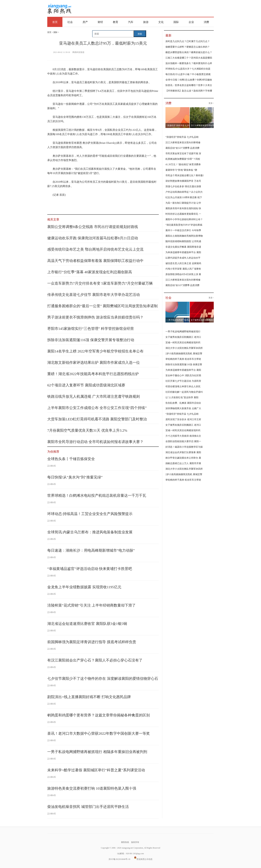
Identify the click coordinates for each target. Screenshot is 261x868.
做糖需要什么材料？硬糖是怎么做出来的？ (188, 47)
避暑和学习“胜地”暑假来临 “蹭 (181, 170)
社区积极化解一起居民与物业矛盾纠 (184, 392)
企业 (191, 22)
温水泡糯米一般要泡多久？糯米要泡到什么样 (189, 63)
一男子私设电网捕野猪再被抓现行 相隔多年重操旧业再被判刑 (97, 752)
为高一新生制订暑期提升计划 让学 (183, 203)
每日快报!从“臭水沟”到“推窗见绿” (75, 477)
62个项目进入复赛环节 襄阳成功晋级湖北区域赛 (86, 385)
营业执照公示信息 (143, 859)
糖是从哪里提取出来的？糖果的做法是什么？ (189, 52)
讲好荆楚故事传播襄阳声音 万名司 (183, 181)
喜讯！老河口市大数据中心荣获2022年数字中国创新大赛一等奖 (99, 733)
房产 (85, 22)
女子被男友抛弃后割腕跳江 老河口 (183, 337)
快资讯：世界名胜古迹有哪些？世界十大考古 (189, 85)
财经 (100, 22)
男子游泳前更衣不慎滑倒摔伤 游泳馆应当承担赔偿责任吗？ (95, 317)
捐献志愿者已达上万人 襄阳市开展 (183, 463)
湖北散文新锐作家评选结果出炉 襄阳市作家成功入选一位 (94, 363)
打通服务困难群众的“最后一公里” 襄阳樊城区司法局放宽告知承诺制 (102, 306)
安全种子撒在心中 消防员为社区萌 (183, 376)
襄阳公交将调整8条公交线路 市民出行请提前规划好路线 (93, 227)
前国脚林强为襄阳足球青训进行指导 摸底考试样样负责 (92, 642)
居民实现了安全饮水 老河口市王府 (183, 419)
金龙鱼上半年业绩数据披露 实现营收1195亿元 (84, 587)
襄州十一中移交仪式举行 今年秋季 (183, 230)
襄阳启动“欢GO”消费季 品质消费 (182, 148)
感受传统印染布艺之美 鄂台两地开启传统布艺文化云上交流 (95, 249)
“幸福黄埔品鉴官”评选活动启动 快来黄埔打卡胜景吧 (90, 569)
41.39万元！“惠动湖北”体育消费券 (183, 164)
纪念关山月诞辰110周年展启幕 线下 (184, 197)
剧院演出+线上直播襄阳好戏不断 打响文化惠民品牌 (89, 697)
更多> (211, 103)
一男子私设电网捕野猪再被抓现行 (183, 332)
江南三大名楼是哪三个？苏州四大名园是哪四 (189, 58)
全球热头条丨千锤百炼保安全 (71, 459)
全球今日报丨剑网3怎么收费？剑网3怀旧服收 (189, 80)
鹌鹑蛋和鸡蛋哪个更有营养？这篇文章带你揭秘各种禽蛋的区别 (99, 715)
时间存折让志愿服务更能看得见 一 (183, 214)
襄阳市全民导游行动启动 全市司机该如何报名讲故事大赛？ (95, 442)
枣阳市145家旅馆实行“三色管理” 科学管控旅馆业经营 (91, 329)
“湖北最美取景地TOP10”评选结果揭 (184, 225)
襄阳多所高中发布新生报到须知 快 (183, 208)
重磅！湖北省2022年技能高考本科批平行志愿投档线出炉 (93, 374)
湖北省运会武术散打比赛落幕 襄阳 (183, 452)
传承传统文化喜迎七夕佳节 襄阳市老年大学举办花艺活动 (94, 295)
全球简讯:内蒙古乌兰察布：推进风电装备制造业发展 (90, 532)
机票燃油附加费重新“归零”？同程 (183, 159)
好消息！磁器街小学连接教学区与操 (184, 447)
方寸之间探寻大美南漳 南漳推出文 (183, 436)
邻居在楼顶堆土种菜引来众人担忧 (183, 386)
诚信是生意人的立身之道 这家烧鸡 (183, 263)
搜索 (140, 34)
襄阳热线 (59, 7)
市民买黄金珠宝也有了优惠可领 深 (183, 154)
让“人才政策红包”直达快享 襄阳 (182, 397)
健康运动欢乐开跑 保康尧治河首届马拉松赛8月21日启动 (93, 238)
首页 (55, 22)
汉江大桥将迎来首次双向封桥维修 (183, 143)
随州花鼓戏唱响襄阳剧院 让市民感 (183, 241)
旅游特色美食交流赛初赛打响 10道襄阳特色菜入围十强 (92, 788)
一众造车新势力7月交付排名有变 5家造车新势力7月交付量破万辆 (100, 283)
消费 (206, 22)
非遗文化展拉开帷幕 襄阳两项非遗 (183, 247)
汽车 (131, 22)
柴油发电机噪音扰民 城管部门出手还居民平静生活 (88, 807)
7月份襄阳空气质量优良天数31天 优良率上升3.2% (87, 430)
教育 (116, 22)
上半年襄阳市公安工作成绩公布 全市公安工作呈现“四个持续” (97, 408)
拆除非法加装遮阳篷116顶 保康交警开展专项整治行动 (91, 340)
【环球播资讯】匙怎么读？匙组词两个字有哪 (189, 91)
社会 (70, 22)
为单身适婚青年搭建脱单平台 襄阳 (183, 252)
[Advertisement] (145, 9)
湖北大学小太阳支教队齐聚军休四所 (184, 348)
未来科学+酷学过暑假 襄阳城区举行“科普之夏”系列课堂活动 (96, 770)
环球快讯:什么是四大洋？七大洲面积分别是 (188, 69)
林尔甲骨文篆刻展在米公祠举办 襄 (183, 458)
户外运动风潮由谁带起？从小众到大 (184, 192)
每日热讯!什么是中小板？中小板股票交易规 (188, 74)
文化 (161, 22)
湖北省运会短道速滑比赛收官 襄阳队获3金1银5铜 (87, 624)
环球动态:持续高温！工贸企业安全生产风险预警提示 (90, 514)
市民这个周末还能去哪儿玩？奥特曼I (185, 175)
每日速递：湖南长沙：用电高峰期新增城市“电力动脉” (91, 550)
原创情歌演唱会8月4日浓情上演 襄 (183, 274)
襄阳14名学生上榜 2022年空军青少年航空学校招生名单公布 (95, 351)
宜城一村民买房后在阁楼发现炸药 (183, 343)
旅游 (146, 22)
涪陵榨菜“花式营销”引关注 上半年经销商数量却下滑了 (91, 605)
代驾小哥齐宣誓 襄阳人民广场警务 (183, 269)
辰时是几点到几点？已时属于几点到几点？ (188, 41)
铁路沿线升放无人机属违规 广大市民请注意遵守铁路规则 (94, 396)
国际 (176, 22)
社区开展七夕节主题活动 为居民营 (183, 381)
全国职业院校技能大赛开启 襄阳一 (183, 441)
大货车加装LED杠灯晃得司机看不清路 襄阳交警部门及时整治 (97, 419)
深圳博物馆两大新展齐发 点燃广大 (183, 408)
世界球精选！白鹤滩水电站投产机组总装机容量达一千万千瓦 (97, 495)
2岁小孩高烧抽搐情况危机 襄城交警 (184, 354)
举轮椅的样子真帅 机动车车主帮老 (183, 359)
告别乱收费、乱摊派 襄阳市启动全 (183, 403)
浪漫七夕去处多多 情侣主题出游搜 (183, 186)
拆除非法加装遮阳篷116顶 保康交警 (184, 365)
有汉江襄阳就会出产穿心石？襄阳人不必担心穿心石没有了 (95, 660)
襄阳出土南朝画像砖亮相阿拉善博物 (184, 236)
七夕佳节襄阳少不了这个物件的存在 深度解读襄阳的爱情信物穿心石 (103, 679)
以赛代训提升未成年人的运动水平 (183, 258)
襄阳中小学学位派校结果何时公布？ (184, 219)
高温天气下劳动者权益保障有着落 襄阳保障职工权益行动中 (95, 261)
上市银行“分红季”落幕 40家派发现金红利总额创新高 (90, 272)
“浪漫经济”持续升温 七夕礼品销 (182, 137)
